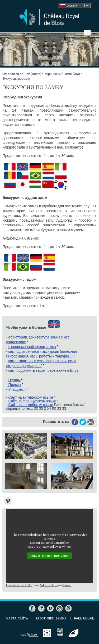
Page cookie (84, 619)
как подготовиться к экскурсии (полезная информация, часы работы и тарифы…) (41, 354)
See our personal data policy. (50, 543)
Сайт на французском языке (32, 401)
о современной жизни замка (32, 347)
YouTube (68, 608)
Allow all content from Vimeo (49, 556)
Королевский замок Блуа (62, 74)
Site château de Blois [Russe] (22, 74)
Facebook (32, 608)
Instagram (59, 608)
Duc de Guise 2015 (19, 585)
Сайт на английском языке (31, 397)
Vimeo (67, 585)
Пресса (14, 385)
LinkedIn (41, 608)
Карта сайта (17, 619)
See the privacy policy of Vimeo (49, 547)
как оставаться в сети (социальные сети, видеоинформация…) (41, 363)
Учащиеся (16, 389)
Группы (14, 380)
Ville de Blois (49, 585)
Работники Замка (51, 619)
